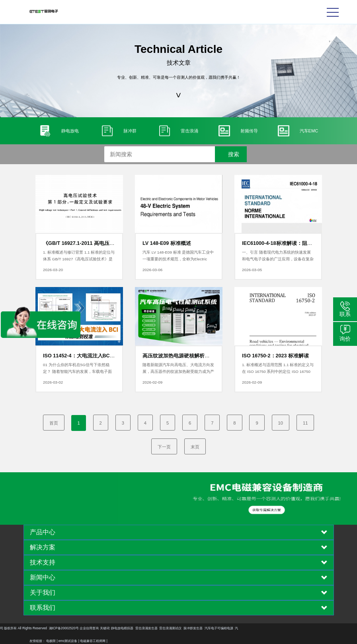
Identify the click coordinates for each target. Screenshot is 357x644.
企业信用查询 (22, 628)
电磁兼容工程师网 (93, 641)
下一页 (164, 447)
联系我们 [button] (179, 608)
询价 (345, 339)
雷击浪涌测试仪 (103, 628)
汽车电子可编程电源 (151, 628)
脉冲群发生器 (126, 628)
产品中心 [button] (179, 532)
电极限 (51, 641)
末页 (195, 447)
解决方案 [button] (179, 547)
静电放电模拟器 (55, 628)
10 (281, 423)
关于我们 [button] (179, 593)
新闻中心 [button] (179, 578)
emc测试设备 (68, 641)
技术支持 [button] (179, 563)
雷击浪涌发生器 (79, 628)
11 (305, 423)
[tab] (179, 532)
